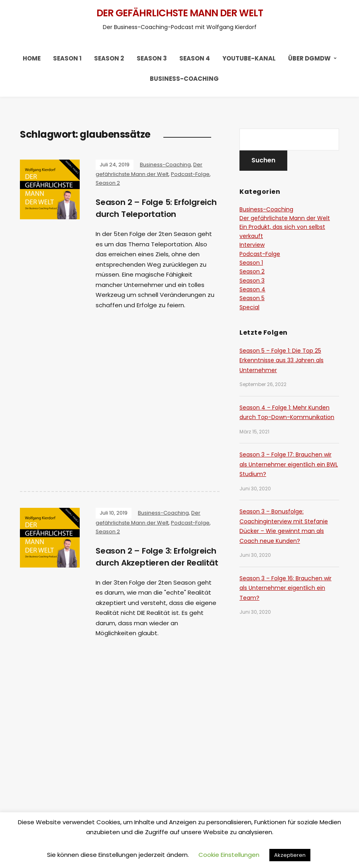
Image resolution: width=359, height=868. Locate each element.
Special (249, 307)
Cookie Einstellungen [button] (229, 855)
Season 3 (152, 58)
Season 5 (252, 298)
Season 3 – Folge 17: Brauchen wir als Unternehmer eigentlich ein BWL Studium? (289, 464)
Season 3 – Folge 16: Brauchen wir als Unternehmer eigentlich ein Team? (285, 588)
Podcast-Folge (190, 174)
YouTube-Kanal (249, 58)
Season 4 (195, 58)
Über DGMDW (309, 58)
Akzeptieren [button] (290, 855)
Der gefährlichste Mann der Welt (180, 13)
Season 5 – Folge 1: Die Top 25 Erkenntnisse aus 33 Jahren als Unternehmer (282, 360)
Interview (252, 245)
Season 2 (109, 58)
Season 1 (67, 58)
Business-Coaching (184, 79)
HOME (32, 58)
